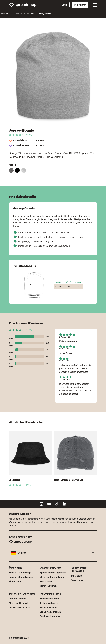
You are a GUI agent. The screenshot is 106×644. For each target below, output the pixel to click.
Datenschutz (77, 580)
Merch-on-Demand (18, 603)
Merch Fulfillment (49, 586)
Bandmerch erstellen (50, 616)
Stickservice (46, 581)
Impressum (76, 576)
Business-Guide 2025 (19, 608)
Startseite (5, 14)
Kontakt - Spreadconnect (21, 577)
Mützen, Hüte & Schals (26, 14)
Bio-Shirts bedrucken (50, 612)
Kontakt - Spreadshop (20, 573)
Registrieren (80, 5)
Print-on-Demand (17, 599)
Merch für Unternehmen (52, 577)
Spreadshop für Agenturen (53, 573)
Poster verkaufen (48, 608)
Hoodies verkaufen (49, 599)
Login (65, 5)
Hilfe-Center (15, 581)
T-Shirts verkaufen (49, 603)
